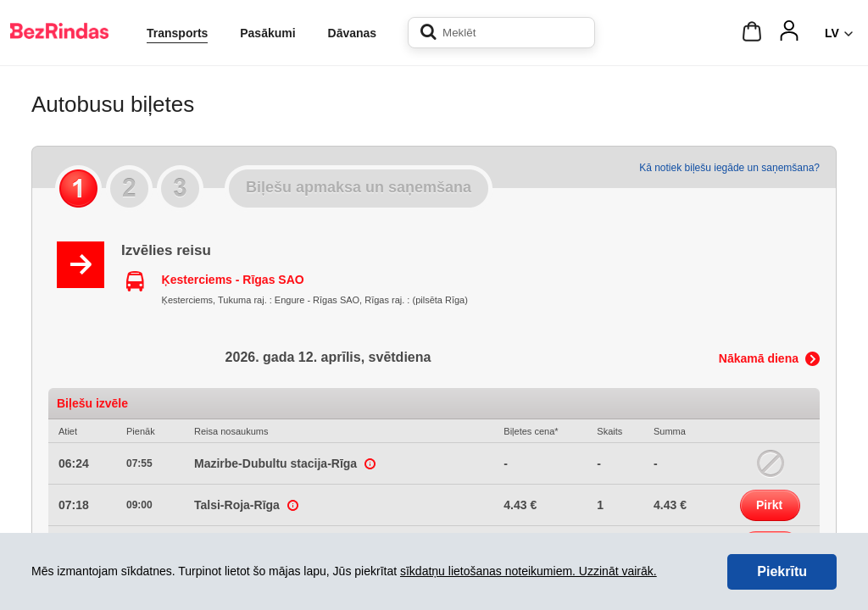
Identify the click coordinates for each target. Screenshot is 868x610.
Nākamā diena (759, 358)
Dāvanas (353, 33)
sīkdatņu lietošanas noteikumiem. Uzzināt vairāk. (529, 571)
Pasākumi (267, 33)
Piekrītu (782, 571)
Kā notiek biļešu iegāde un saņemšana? (729, 168)
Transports (177, 33)
